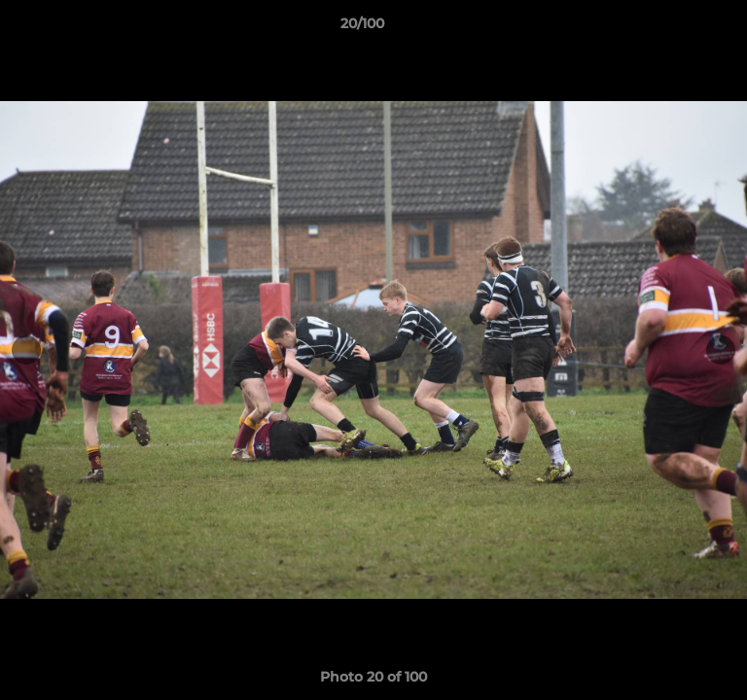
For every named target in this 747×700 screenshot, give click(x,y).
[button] (677, 28)
